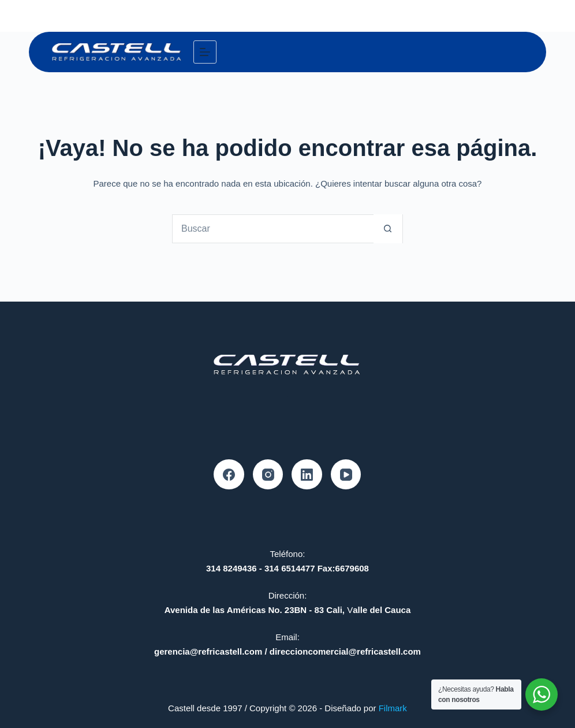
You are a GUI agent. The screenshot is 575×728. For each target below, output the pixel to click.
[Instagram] (268, 475)
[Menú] (205, 52)
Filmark (393, 708)
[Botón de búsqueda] (388, 229)
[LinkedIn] (307, 475)
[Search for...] (273, 229)
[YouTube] (346, 475)
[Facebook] (229, 475)
